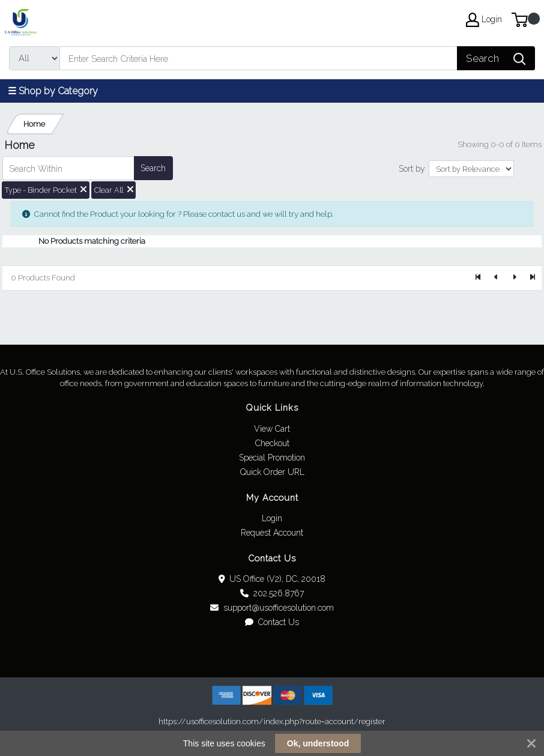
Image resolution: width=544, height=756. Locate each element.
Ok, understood (318, 743)
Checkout (272, 443)
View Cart (272, 429)
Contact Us (272, 622)
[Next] (514, 278)
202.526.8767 (272, 593)
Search (153, 168)
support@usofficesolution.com (272, 608)
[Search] (258, 58)
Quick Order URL (272, 472)
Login (272, 518)
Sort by (412, 169)
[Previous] (497, 278)
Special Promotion (272, 458)
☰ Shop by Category (53, 91)
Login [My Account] (484, 20)
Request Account (272, 533)
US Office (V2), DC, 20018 (272, 579)
